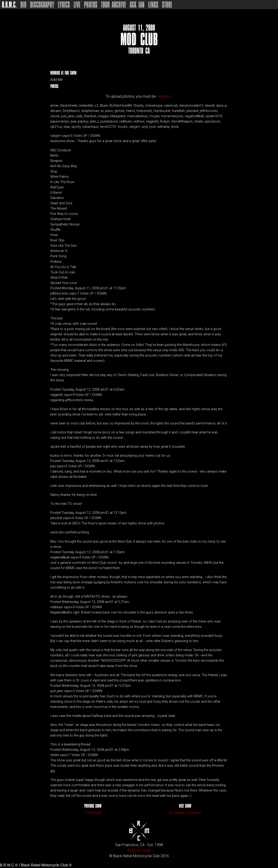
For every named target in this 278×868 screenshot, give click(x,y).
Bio (23, 5)
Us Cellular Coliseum (185, 813)
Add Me (57, 80)
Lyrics (64, 5)
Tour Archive (114, 5)
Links (153, 5)
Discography (42, 5)
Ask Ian (137, 5)
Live (77, 5)
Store (167, 5)
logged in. (165, 96)
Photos (91, 5)
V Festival (93, 813)
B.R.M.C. (9, 5)
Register (134, 850)
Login (146, 850)
